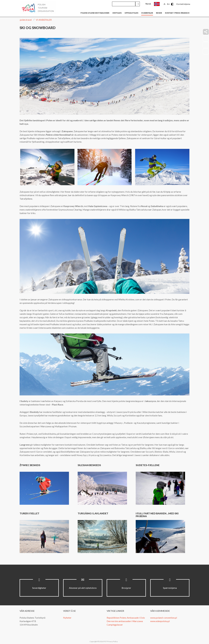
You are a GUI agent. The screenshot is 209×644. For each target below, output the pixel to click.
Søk (138, 4)
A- (165, 4)
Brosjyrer (126, 588)
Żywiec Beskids (30, 465)
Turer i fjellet (29, 513)
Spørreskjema (170, 588)
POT (105, 641)
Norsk (148, 4)
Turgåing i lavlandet (93, 513)
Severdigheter (39, 588)
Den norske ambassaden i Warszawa (125, 621)
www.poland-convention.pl (164, 618)
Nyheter (67, 618)
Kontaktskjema (183, 4)
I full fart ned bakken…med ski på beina (157, 515)
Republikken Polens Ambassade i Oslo (126, 618)
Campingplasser (115, 625)
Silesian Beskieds (89, 465)
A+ (168, 4)
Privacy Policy (112, 641)
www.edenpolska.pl (160, 621)
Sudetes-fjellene (148, 465)
